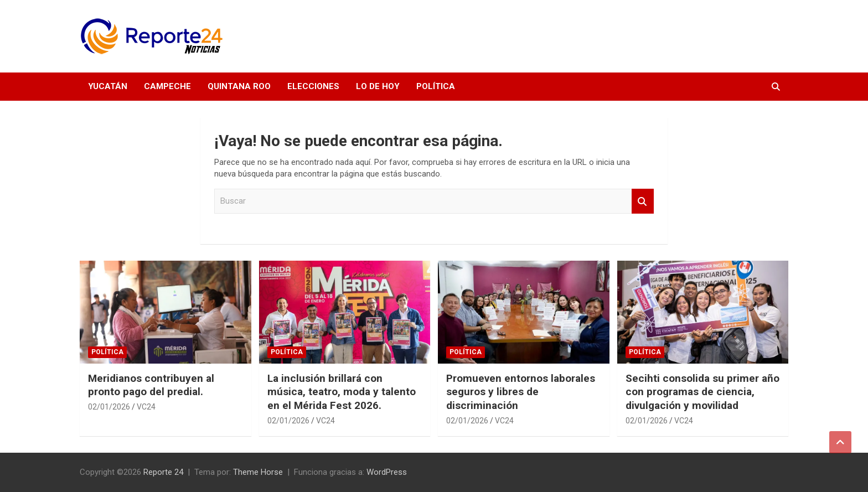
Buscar (643, 201)
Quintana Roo (239, 86)
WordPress (387, 472)
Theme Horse (258, 472)
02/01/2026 (109, 407)
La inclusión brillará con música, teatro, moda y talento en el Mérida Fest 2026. (342, 392)
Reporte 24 (163, 472)
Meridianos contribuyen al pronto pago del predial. (151, 385)
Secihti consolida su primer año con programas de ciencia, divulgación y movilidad (702, 392)
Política (436, 86)
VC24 (146, 407)
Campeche (167, 86)
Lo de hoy (378, 86)
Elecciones (313, 86)
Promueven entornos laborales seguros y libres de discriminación (521, 392)
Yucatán (108, 86)
